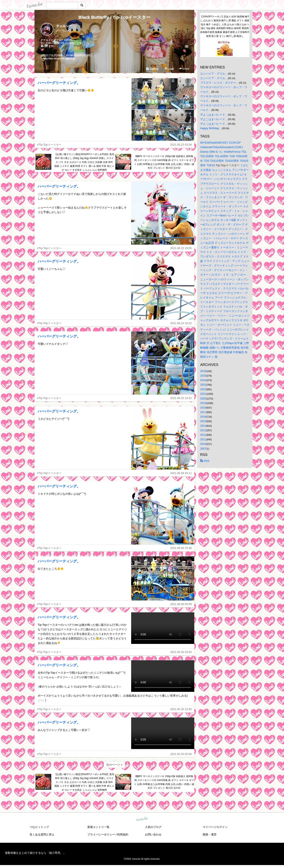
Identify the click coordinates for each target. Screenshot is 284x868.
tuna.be (142, 819)
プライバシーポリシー (101, 834)
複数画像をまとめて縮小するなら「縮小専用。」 (35, 853)
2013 (203, 430)
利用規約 (123, 834)
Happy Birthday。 (211, 128)
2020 (203, 398)
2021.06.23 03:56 (181, 145)
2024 (203, 380)
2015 (203, 421)
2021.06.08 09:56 (181, 604)
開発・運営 (210, 834)
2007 (203, 449)
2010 (203, 444)
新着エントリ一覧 (98, 827)
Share (184, 69)
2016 (203, 417)
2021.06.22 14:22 (181, 398)
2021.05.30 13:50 (181, 709)
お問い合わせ (153, 834)
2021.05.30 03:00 (181, 754)
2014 (203, 426)
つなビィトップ (39, 827)
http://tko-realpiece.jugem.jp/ (59, 58)
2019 (203, 403)
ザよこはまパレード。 (214, 115)
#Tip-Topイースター (49, 145)
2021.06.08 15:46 (181, 548)
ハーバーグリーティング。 (59, 83)
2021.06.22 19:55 (181, 248)
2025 (203, 376)
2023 (203, 385)
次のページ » (114, 765)
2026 (203, 371)
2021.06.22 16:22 (181, 323)
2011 (203, 439)
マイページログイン (215, 827)
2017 (203, 412)
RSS (205, 461)
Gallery (152, 69)
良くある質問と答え (42, 834)
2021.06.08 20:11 (181, 473)
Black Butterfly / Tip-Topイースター (114, 17)
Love (169, 69)
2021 (203, 394)
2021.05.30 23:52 (181, 652)
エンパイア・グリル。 (214, 74)
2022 (203, 389)
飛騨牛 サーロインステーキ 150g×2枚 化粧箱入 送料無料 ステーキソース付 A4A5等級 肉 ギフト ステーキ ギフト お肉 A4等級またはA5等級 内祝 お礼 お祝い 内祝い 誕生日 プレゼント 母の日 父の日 (164, 162)
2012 (203, 435)
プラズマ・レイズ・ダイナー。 (220, 83)
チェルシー (64, 26)
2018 (203, 408)
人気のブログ (153, 827)
